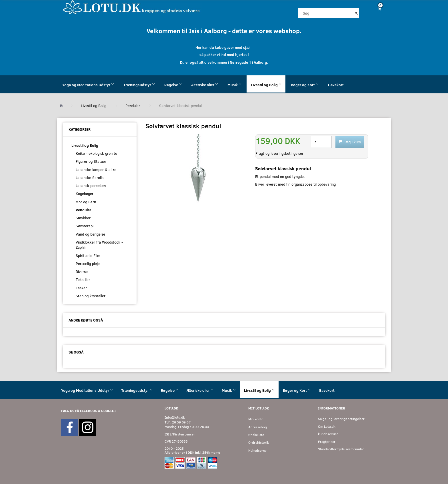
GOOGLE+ (109, 411)
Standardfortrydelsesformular (341, 449)
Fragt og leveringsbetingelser (279, 153)
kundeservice (328, 434)
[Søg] (356, 13)
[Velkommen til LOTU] (132, 7)
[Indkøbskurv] (377, 9)
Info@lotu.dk (175, 417)
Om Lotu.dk (327, 426)
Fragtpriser (327, 442)
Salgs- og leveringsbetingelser (341, 419)
